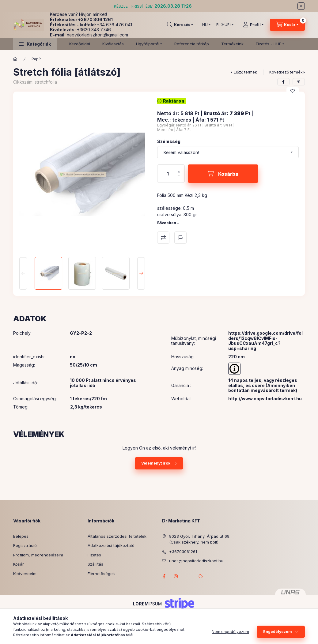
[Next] (141, 273)
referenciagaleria (188, 576)
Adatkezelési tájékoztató (111, 545)
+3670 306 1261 (95, 19)
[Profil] (253, 25)
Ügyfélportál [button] (148, 44)
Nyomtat (180, 238)
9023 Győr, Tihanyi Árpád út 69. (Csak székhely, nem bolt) (200, 539)
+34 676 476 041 (114, 25)
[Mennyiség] (168, 174)
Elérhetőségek (101, 574)
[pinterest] (299, 82)
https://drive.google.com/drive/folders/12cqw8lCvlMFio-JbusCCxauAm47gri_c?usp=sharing (265, 341)
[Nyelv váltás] (205, 25)
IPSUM (147, 604)
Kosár (19, 564)
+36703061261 (183, 552)
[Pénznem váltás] (223, 25)
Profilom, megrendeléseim (38, 555)
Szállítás (95, 564)
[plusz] (179, 169)
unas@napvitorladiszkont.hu (196, 561)
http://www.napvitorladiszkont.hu (265, 399)
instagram (176, 576)
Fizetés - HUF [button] (269, 44)
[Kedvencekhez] (293, 91)
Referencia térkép (192, 44)
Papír (36, 59)
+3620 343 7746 (94, 30)
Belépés (21, 536)
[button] (35, 44)
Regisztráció (25, 545)
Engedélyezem (278, 632)
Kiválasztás (113, 44)
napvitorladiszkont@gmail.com (97, 35)
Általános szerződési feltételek (117, 536)
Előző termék (245, 72)
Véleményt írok (156, 463)
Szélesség (169, 141)
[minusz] (179, 178)
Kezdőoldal (80, 44)
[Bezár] (301, 6)
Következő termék (286, 72)
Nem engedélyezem (230, 632)
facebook (164, 576)
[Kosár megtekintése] (287, 25)
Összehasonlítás (163, 238)
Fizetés (94, 555)
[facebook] (283, 82)
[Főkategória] (15, 59)
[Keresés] (180, 25)
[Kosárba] (223, 174)
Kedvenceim (25, 574)
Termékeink (232, 44)
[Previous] (23, 273)
